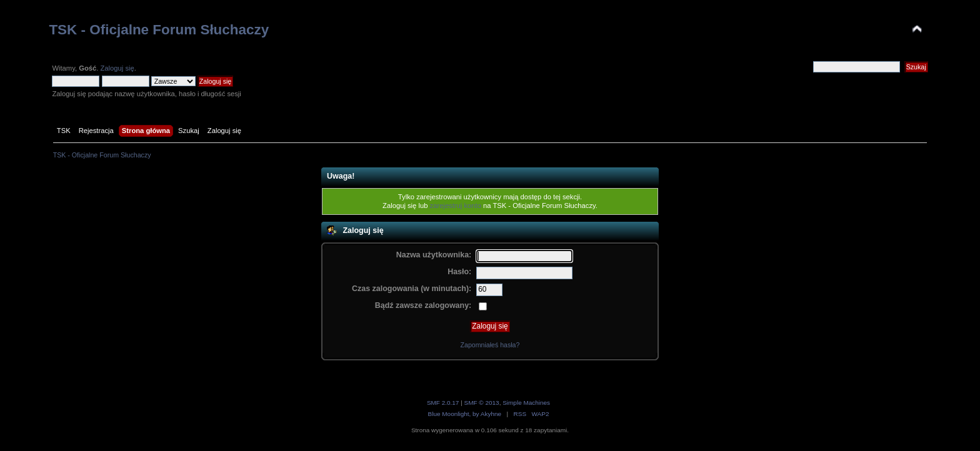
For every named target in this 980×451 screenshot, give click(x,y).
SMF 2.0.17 (443, 403)
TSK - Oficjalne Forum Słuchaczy (159, 30)
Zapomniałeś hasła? (490, 345)
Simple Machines (526, 403)
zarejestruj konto (456, 206)
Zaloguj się (117, 68)
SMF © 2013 (482, 403)
